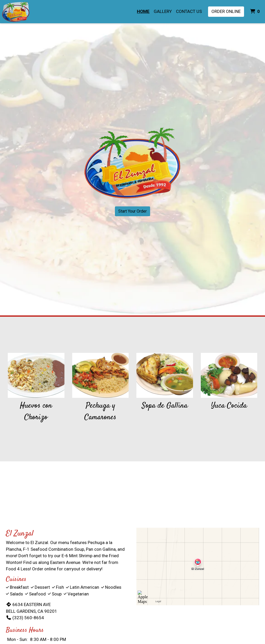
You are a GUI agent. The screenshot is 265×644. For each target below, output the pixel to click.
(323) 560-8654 (25, 618)
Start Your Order (132, 211)
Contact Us (189, 11)
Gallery (163, 11)
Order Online (226, 11)
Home (143, 11)
